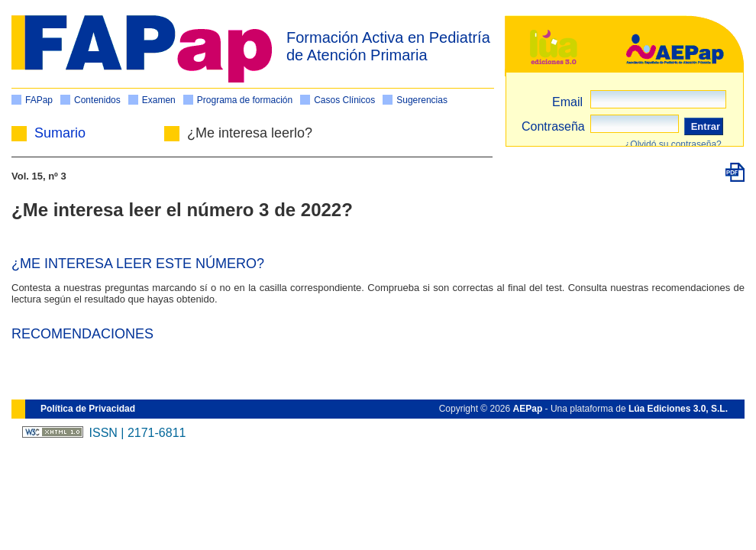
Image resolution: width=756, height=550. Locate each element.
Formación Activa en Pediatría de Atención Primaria (388, 46)
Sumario (60, 133)
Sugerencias (422, 100)
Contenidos (97, 100)
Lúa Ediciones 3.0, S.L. (678, 409)
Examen (159, 100)
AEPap (528, 409)
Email (567, 102)
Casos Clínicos (344, 100)
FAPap (39, 100)
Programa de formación (245, 100)
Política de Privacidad (88, 409)
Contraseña (553, 126)
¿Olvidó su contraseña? (673, 144)
